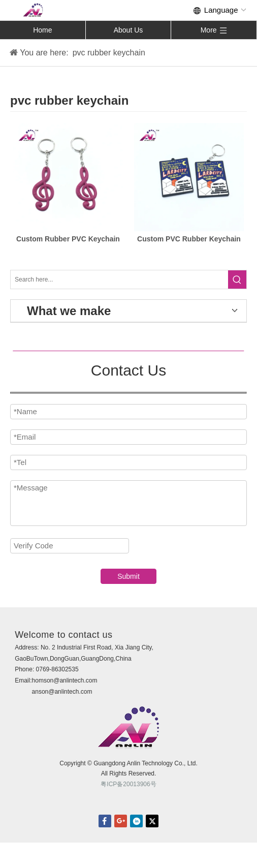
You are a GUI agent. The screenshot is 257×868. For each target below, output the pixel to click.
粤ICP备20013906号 (128, 784)
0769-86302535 (57, 669)
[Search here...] (119, 280)
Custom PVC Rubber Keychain (189, 239)
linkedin (136, 821)
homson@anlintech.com (65, 680)
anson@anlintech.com (62, 692)
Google (121, 821)
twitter (152, 821)
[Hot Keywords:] (237, 280)
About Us (128, 30)
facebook (105, 821)
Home (42, 30)
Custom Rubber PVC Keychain (68, 239)
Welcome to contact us (63, 635)
